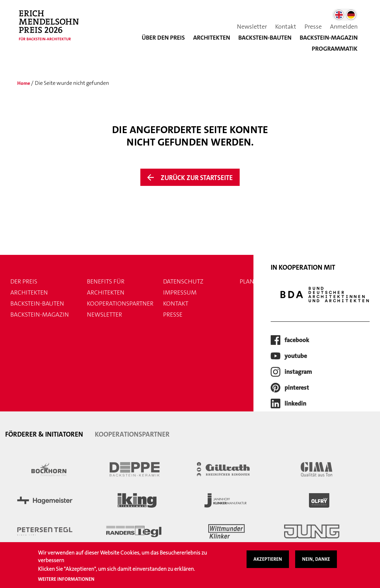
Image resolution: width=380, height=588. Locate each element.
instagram (298, 372)
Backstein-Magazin (40, 315)
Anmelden (344, 27)
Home (24, 83)
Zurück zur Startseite (197, 178)
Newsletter (252, 27)
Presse (313, 27)
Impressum (180, 293)
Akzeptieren (268, 563)
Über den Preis (163, 38)
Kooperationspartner (120, 304)
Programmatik (335, 49)
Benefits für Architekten (106, 288)
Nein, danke (316, 563)
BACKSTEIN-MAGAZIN (329, 38)
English (339, 15)
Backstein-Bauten (265, 38)
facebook (297, 341)
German (351, 15)
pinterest (297, 388)
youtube (296, 357)
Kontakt (286, 27)
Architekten (212, 38)
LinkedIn (295, 404)
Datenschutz (183, 282)
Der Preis (24, 282)
